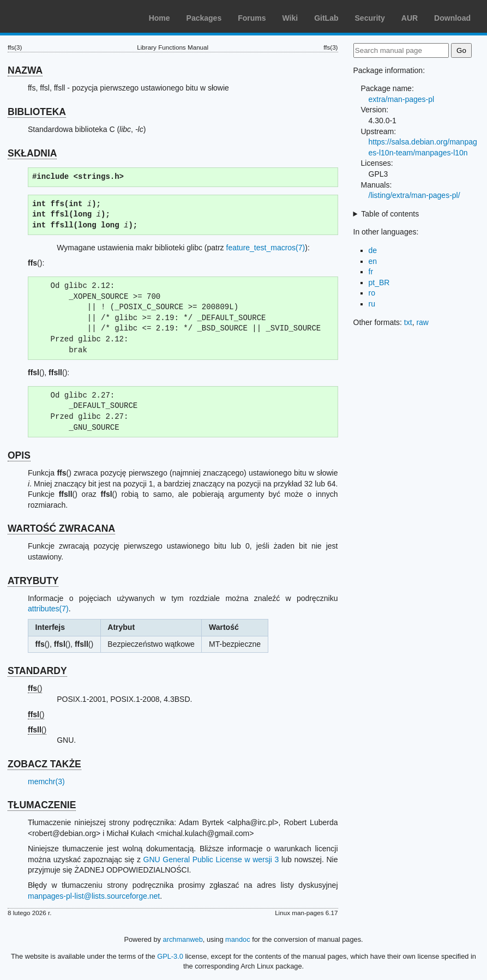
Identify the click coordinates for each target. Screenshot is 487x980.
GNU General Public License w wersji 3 (211, 859)
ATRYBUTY (33, 581)
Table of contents (390, 214)
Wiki (290, 18)
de (373, 250)
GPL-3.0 (170, 956)
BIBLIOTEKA (37, 112)
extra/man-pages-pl (402, 99)
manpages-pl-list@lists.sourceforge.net (94, 896)
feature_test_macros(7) (266, 248)
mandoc (238, 939)
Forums (252, 18)
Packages (204, 18)
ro (372, 293)
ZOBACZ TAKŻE (44, 764)
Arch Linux (60, 16)
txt (408, 322)
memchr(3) (46, 781)
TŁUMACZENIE (42, 805)
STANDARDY (37, 671)
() (35, 688)
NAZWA (25, 70)
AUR (410, 18)
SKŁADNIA (32, 153)
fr (371, 272)
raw (422, 322)
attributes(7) (48, 609)
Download (452, 18)
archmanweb (183, 939)
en (373, 261)
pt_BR (379, 282)
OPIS (19, 455)
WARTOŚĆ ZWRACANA (61, 528)
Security (370, 18)
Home (160, 18)
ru (372, 304)
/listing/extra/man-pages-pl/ (414, 195)
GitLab (326, 18)
